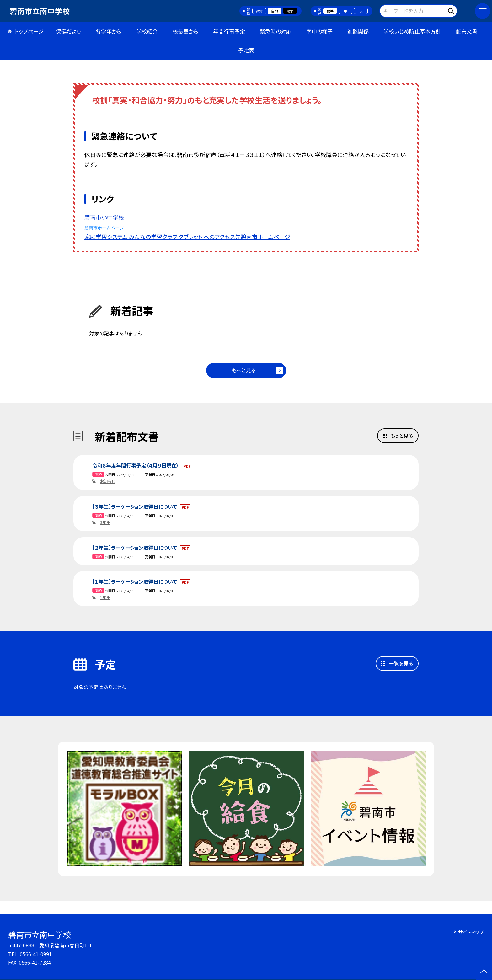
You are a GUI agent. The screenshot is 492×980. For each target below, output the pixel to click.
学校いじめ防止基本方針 (412, 31)
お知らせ (108, 481)
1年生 (105, 597)
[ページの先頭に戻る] (484, 972)
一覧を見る (401, 663)
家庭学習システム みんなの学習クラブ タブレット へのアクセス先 (163, 237)
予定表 (246, 50)
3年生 (105, 522)
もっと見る (244, 370)
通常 (259, 11)
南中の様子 (319, 31)
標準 (330, 11)
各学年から (109, 31)
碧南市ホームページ (104, 228)
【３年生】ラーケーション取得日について (135, 506)
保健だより (68, 31)
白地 (275, 11)
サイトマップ (471, 932)
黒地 (290, 11)
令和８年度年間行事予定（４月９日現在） (136, 465)
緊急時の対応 (276, 31)
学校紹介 (147, 31)
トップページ (29, 31)
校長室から (185, 31)
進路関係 (358, 31)
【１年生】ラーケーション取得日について (135, 581)
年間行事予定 (229, 31)
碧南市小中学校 (104, 217)
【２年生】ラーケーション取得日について (135, 548)
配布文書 (467, 31)
